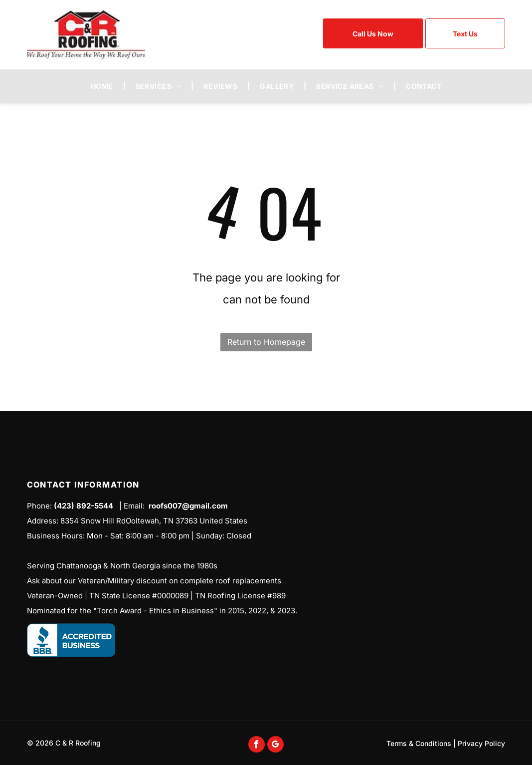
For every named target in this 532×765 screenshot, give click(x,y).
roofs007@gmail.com (188, 506)
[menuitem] (103, 86)
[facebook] (257, 746)
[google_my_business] (275, 746)
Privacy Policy (481, 743)
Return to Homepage (266, 342)
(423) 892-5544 (84, 506)
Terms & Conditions (419, 743)
